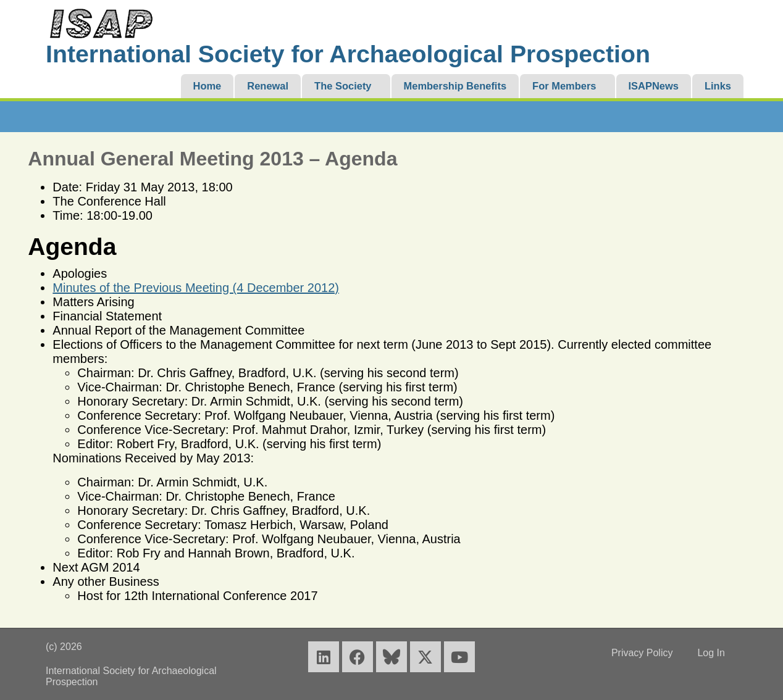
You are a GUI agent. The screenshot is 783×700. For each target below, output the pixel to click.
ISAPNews (654, 86)
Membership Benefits (455, 86)
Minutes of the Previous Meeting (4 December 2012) (196, 288)
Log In (711, 653)
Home (207, 86)
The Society (343, 86)
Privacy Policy (642, 653)
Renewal (268, 86)
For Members (564, 86)
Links (718, 86)
